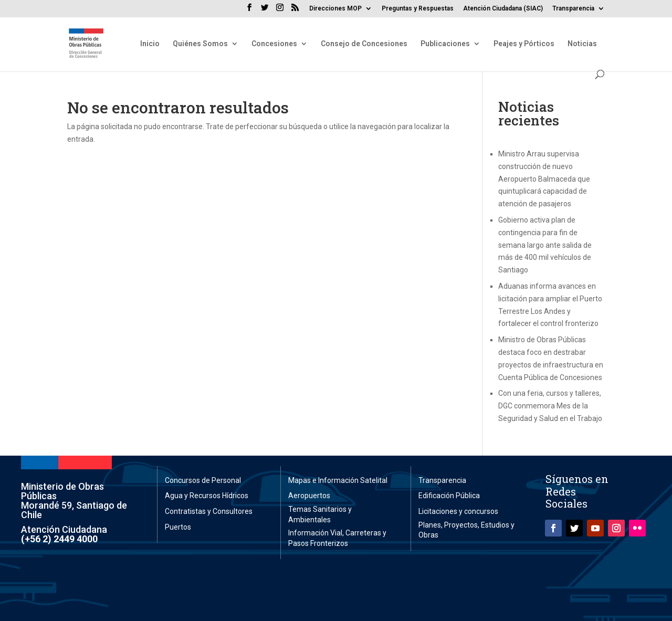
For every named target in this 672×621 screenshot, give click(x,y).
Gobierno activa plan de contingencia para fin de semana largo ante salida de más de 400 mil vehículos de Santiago (545, 245)
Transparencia (573, 9)
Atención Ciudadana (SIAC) (503, 9)
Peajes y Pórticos (524, 44)
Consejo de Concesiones (364, 44)
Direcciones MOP (335, 9)
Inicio (150, 44)
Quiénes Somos (200, 44)
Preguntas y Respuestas (418, 9)
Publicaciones (445, 44)
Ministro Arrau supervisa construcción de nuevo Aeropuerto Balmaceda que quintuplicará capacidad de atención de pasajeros (544, 179)
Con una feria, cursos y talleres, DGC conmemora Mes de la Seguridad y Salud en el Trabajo (550, 406)
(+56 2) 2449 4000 (59, 539)
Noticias (582, 44)
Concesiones (274, 44)
